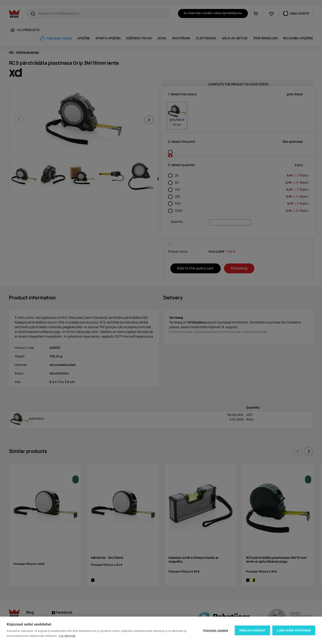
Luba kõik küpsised (294, 630)
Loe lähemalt (67, 636)
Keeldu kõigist (253, 630)
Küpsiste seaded (215, 630)
